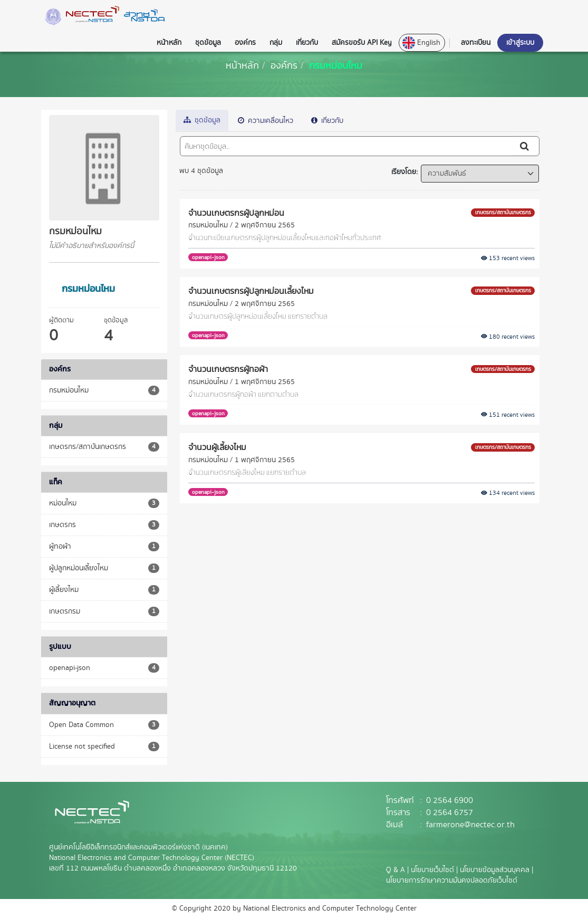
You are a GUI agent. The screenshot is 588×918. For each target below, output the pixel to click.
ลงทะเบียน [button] (476, 43)
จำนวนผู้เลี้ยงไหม (217, 447)
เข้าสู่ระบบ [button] (520, 43)
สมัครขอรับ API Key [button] (362, 43)
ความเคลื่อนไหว (266, 121)
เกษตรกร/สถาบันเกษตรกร (503, 212)
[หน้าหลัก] (242, 65)
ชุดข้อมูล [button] (208, 43)
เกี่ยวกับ (327, 121)
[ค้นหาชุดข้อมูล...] (346, 146)
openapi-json (208, 257)
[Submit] (525, 146)
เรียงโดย (404, 172)
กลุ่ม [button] (276, 43)
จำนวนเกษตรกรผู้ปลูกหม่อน (236, 213)
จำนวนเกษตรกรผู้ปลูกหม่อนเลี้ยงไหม (251, 291)
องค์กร (284, 65)
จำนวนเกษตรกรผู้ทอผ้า (228, 369)
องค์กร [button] (245, 43)
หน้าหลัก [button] (169, 43)
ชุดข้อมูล (202, 120)
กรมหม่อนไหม (336, 65)
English (421, 43)
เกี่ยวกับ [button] (307, 43)
